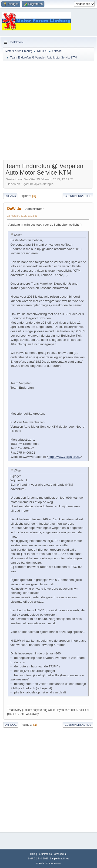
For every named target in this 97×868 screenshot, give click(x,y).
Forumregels (45, 854)
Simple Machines (60, 858)
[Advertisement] (48, 111)
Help (33, 854)
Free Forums (55, 863)
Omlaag (10, 196)
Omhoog (11, 725)
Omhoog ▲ (60, 854)
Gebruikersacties (78, 196)
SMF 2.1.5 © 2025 (38, 858)
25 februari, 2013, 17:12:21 (22, 216)
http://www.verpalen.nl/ (64, 457)
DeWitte (14, 209)
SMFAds (40, 863)
